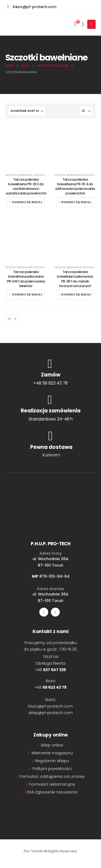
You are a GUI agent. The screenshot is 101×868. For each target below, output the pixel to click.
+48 (50, 670)
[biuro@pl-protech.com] (32, 6)
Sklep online (52, 745)
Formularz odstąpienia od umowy (52, 776)
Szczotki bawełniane (19, 175)
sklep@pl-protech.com (51, 713)
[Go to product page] (26, 166)
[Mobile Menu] (91, 24)
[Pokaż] (86, 111)
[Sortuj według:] (27, 111)
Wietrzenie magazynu (52, 753)
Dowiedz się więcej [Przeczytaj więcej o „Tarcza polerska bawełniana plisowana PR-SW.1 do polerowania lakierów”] (27, 295)
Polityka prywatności (52, 769)
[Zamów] (50, 372)
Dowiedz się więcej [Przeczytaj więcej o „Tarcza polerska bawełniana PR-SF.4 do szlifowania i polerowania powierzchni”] (76, 202)
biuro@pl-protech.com (50, 706)
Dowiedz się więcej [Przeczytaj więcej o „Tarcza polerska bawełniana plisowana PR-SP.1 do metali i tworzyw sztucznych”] (76, 295)
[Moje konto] (83, 24)
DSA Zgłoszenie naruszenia (52, 792)
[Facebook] (44, 612)
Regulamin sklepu (52, 761)
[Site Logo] (32, 24)
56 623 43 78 (55, 687)
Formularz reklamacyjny (52, 784)
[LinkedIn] (55, 612)
